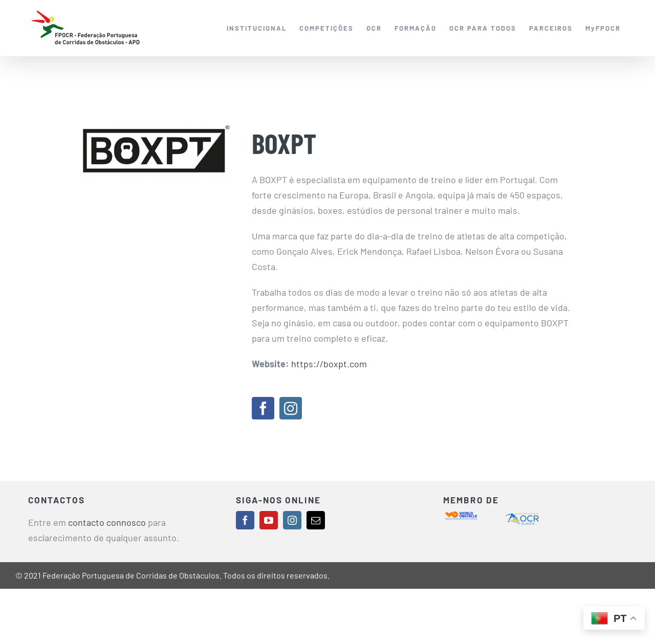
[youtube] (269, 520)
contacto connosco (107, 522)
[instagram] (291, 408)
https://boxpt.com (329, 364)
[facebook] (263, 408)
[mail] (316, 520)
